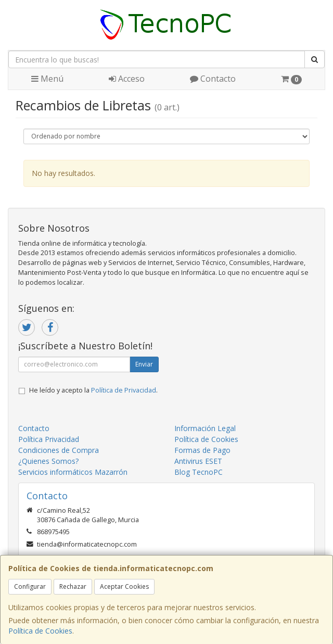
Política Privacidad (49, 439)
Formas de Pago (202, 450)
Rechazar (73, 586)
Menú (47, 79)
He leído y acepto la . (93, 390)
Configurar (30, 586)
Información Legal (205, 428)
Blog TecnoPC (198, 472)
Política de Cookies (40, 631)
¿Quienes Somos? (48, 461)
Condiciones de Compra (59, 450)
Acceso (127, 79)
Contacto (213, 79)
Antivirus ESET (198, 461)
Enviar (144, 364)
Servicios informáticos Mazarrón (73, 472)
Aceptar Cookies (124, 586)
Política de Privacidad (124, 390)
